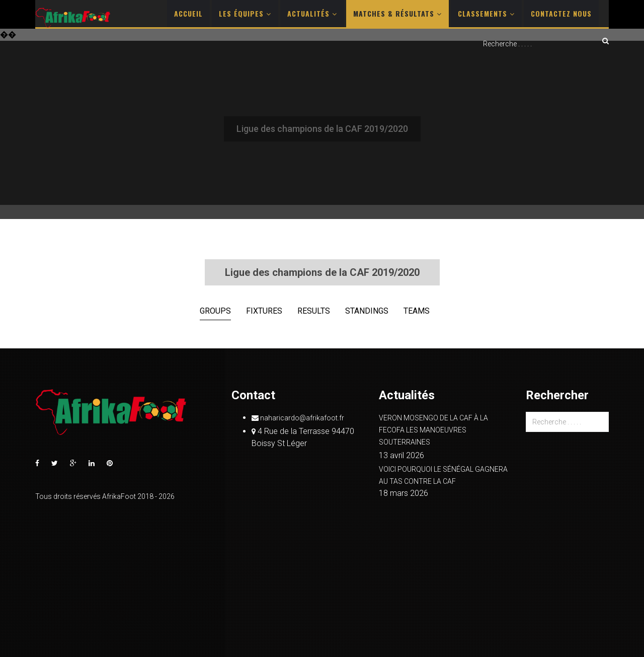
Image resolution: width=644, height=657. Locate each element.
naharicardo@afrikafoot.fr (298, 418)
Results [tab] (314, 311)
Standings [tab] (367, 311)
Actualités (312, 13)
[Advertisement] (322, 129)
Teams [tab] (417, 311)
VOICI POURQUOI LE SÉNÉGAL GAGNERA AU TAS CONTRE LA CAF (443, 475)
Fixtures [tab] (264, 311)
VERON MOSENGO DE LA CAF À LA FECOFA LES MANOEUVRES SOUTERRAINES (433, 430)
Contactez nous (561, 13)
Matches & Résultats (397, 13)
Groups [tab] (215, 311)
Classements (486, 13)
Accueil (188, 13)
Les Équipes (245, 13)
